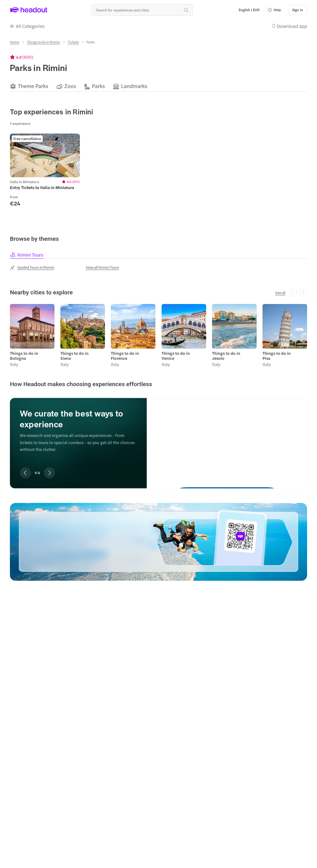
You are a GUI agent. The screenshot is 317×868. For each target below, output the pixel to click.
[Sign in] (298, 10)
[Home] (15, 42)
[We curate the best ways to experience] (227, 438)
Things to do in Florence (125, 355)
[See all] (280, 292)
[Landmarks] (134, 86)
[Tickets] (73, 42)
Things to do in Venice (176, 355)
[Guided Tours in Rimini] (32, 267)
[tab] (27, 255)
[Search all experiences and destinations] (142, 10)
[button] (274, 10)
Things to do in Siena (74, 355)
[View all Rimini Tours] (102, 267)
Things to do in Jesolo (226, 355)
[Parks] (98, 86)
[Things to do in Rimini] (43, 42)
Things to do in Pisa (277, 355)
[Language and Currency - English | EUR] (249, 10)
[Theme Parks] (33, 86)
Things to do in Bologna (24, 355)
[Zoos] (70, 86)
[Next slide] (50, 473)
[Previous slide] (25, 473)
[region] (158, 86)
